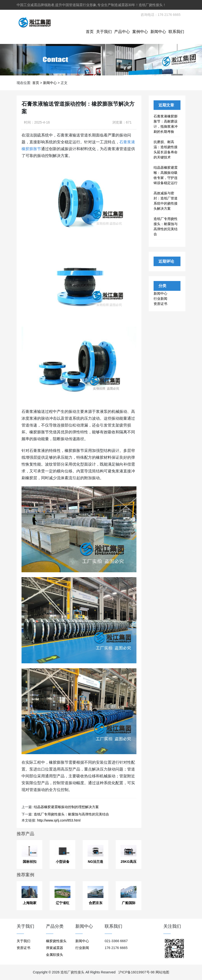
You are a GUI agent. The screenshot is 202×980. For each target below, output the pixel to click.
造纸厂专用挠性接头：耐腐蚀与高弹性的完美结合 (71, 814)
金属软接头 (55, 955)
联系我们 (176, 32)
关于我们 (104, 32)
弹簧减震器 (55, 948)
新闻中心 (158, 32)
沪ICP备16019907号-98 (136, 972)
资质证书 (160, 304)
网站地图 (162, 972)
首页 (90, 32)
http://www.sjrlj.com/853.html (59, 820)
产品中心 (122, 32)
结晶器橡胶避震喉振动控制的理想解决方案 (66, 807)
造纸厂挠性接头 (72, 972)
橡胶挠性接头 (56, 941)
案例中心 (140, 32)
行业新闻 (160, 299)
